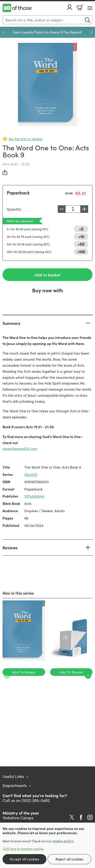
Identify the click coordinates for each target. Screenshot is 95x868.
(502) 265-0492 (36, 800)
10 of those (17, 8)
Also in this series (18, 593)
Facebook (81, 817)
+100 (81, 251)
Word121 (31, 474)
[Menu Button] (90, 8)
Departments (15, 785)
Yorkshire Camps (18, 818)
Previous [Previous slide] (3, 32)
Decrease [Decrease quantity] (62, 209)
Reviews (10, 547)
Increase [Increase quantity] (84, 209)
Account (70, 7)
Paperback (18, 193)
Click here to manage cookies (23, 849)
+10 (81, 236)
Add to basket (48, 275)
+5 (81, 229)
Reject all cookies (69, 859)
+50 (81, 244)
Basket (80, 8)
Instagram (90, 817)
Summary (11, 323)
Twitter (72, 817)
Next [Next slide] (92, 32)
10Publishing (34, 496)
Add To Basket (24, 672)
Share (5, 172)
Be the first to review (26, 139)
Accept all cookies (24, 859)
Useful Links (13, 776)
